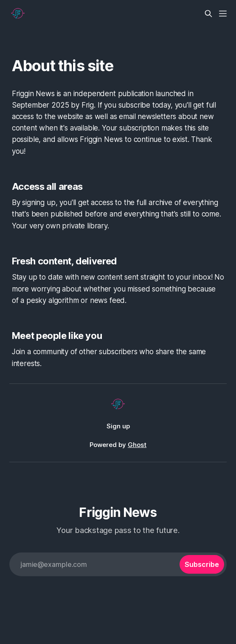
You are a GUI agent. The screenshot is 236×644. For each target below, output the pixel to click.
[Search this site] (208, 14)
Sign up (118, 426)
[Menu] (223, 14)
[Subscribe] (202, 564)
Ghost (137, 445)
